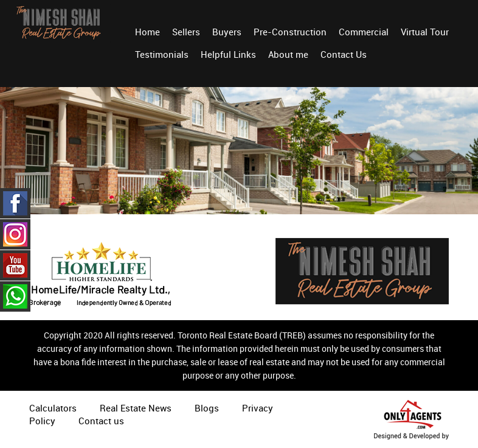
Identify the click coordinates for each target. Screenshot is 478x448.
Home (147, 32)
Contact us (101, 421)
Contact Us (344, 54)
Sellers (186, 32)
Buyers (227, 32)
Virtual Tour (425, 32)
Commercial (364, 32)
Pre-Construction (290, 32)
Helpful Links (228, 54)
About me (288, 54)
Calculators (53, 408)
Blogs (207, 408)
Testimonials (162, 54)
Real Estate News (136, 408)
